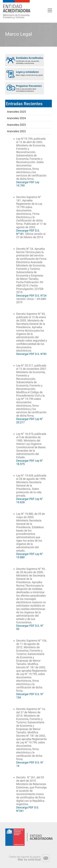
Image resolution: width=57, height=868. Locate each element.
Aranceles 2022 (16, 131)
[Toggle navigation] (50, 10)
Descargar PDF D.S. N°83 (31, 354)
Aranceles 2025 (16, 112)
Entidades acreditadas (25, 60)
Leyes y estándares (25, 74)
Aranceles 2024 (16, 118)
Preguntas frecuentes (25, 88)
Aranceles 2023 (16, 125)
